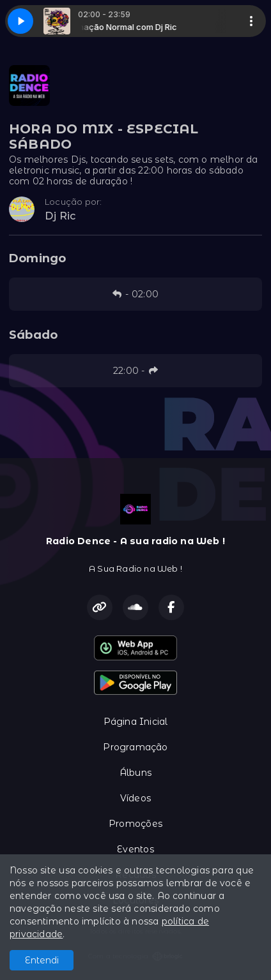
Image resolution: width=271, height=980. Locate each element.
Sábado (33, 335)
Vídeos (135, 798)
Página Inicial (136, 722)
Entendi (42, 960)
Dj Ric (60, 216)
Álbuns (135, 773)
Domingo (37, 258)
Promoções (135, 824)
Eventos (135, 849)
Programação (135, 747)
